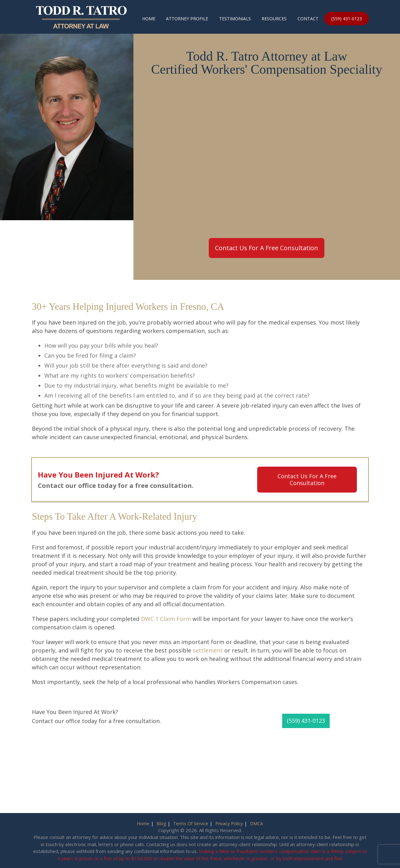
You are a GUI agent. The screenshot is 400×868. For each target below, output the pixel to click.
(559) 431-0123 (347, 19)
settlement (208, 650)
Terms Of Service (191, 823)
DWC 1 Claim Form (166, 619)
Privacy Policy (229, 823)
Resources (274, 19)
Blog (161, 823)
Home (149, 19)
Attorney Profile (187, 19)
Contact (308, 19)
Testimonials (235, 19)
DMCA (257, 823)
